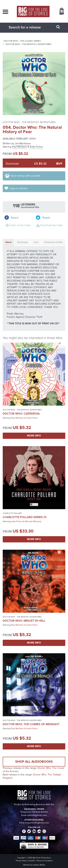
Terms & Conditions (45, 861)
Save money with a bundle (25, 176)
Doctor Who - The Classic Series (22, 41)
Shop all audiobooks (34, 762)
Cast (36, 242)
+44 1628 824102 (40, 812)
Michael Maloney (33, 521)
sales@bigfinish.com (37, 815)
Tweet (46, 218)
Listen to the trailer (20, 225)
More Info (34, 436)
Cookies (32, 861)
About (8, 242)
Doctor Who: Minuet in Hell (24, 621)
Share (15, 218)
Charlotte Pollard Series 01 (25, 517)
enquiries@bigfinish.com (37, 823)
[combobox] (30, 27)
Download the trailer (52, 225)
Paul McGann (19, 147)
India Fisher (36, 147)
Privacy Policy (21, 861)
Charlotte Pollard (12, 513)
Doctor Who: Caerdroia (21, 414)
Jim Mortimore (23, 143)
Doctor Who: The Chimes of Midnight (31, 724)
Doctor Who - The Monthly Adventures (28, 44)
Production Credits (53, 242)
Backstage (23, 242)
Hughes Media (39, 865)
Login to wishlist (18, 188)
